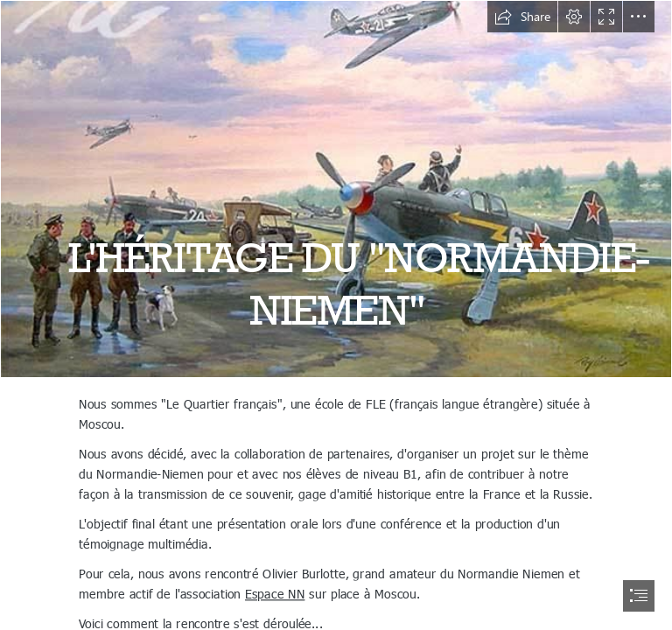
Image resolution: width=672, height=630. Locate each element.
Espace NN (275, 593)
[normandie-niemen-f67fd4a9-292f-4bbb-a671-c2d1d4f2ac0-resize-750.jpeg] (336, 189)
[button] (522, 17)
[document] (336, 315)
